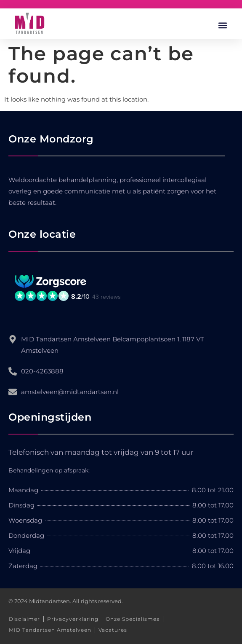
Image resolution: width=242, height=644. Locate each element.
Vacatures (113, 630)
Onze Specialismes (133, 619)
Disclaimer (24, 619)
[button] (222, 25)
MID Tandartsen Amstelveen (50, 630)
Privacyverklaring (73, 619)
